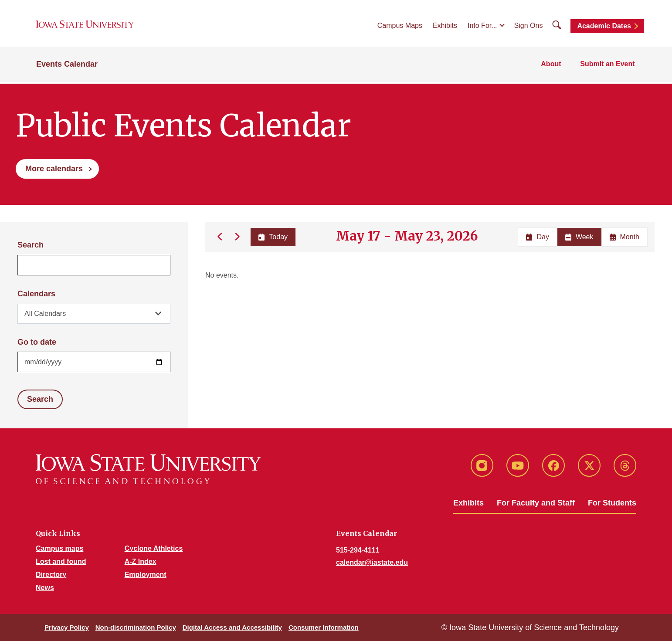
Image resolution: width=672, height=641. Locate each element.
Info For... (482, 27)
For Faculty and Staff (536, 503)
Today (273, 237)
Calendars (36, 294)
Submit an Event (609, 66)
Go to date (37, 342)
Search (31, 245)
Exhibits (445, 27)
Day (537, 237)
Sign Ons (529, 27)
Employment (146, 575)
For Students (612, 503)
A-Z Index (141, 561)
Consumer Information (324, 627)
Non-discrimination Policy (136, 627)
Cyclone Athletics (154, 548)
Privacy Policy (67, 627)
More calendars (54, 169)
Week (579, 237)
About (553, 66)
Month (624, 237)
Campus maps (59, 548)
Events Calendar (67, 66)
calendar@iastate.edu (372, 562)
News (45, 588)
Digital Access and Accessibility (232, 627)
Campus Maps (400, 27)
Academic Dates (604, 27)
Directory (51, 575)
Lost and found (61, 561)
